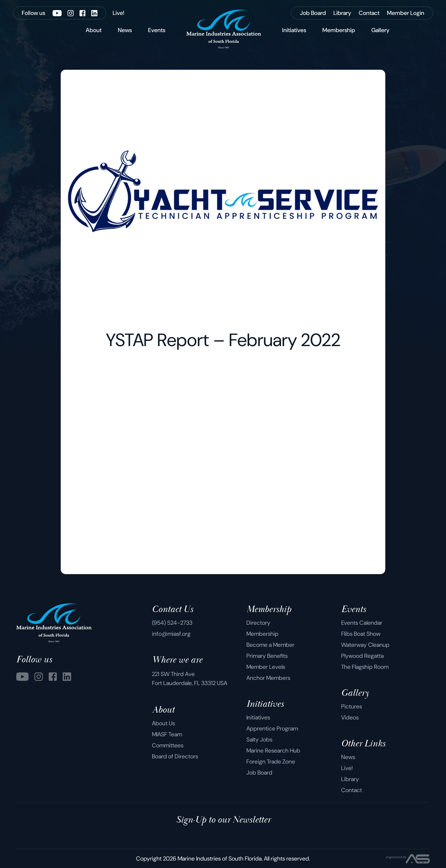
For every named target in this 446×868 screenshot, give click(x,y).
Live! (347, 768)
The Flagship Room (365, 667)
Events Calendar (362, 623)
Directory (258, 623)
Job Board (259, 773)
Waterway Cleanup (365, 645)
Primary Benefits (267, 656)
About (94, 30)
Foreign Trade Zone (271, 762)
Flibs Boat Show (361, 634)
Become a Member (270, 645)
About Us (163, 723)
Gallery (380, 30)
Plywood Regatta (362, 656)
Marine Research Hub (273, 751)
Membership (339, 30)
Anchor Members (268, 678)
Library (350, 779)
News (125, 30)
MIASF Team (167, 734)
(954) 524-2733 (172, 623)
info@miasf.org (171, 634)
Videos (350, 717)
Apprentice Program (272, 729)
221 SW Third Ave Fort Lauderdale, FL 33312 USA (190, 679)
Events (157, 30)
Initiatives (294, 30)
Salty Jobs (259, 740)
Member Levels (266, 667)
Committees (168, 745)
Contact (352, 790)
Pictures (352, 706)
